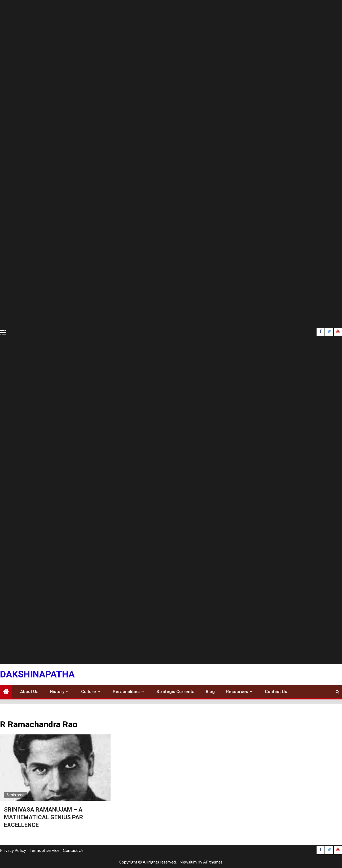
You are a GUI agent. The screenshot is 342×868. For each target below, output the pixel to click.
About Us (29, 692)
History (57, 692)
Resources (237, 692)
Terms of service (44, 850)
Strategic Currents (175, 692)
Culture (89, 692)
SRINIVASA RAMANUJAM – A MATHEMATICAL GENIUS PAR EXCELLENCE (43, 817)
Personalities (126, 692)
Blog (210, 692)
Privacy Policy (13, 850)
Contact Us (276, 692)
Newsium (188, 862)
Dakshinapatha (37, 674)
